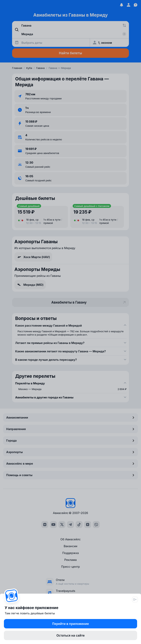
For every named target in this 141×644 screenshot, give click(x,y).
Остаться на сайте (71, 635)
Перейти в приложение (70, 624)
